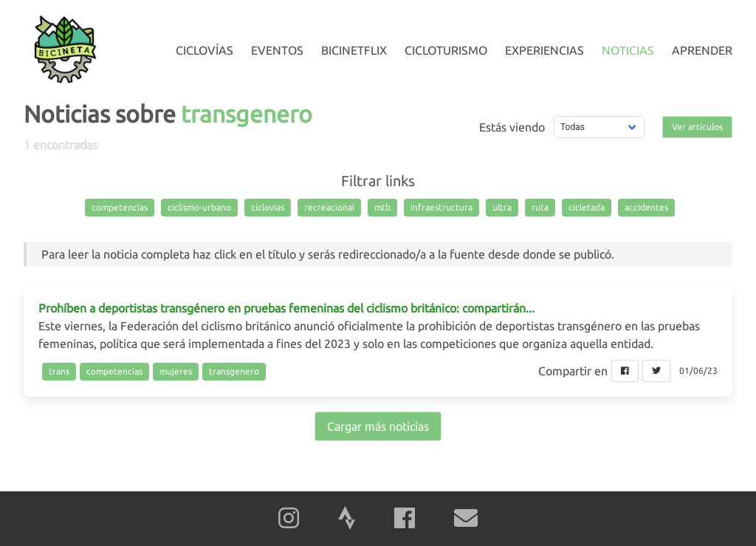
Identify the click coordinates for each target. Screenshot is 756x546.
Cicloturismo (446, 50)
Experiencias (544, 50)
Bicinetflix (354, 50)
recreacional (329, 207)
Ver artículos (697, 127)
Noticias (628, 50)
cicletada (587, 207)
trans (59, 371)
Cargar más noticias (378, 426)
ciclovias (268, 207)
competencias (120, 207)
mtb (382, 207)
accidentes (646, 207)
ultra (502, 207)
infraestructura (441, 207)
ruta (540, 207)
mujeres (176, 371)
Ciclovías (205, 50)
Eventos (277, 50)
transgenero (234, 371)
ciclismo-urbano (199, 207)
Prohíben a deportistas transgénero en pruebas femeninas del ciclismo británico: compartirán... (286, 308)
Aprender (702, 50)
